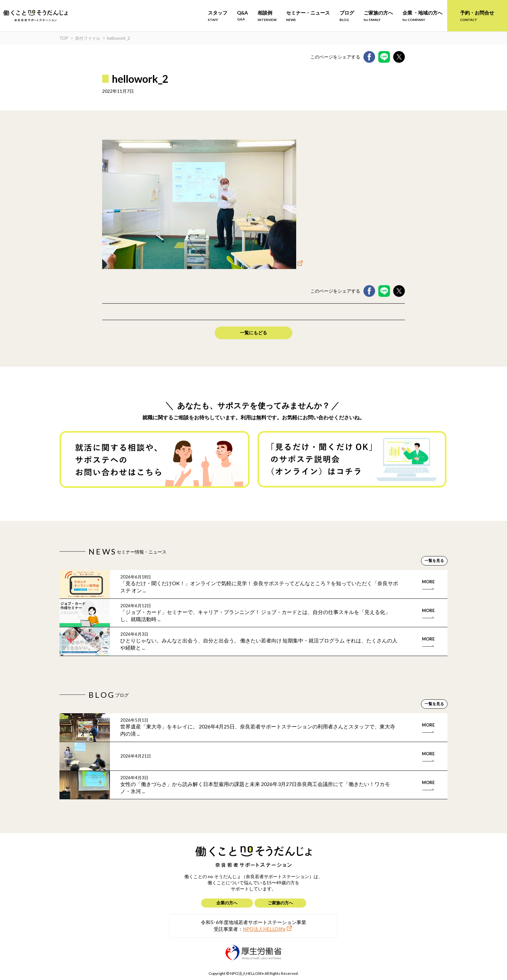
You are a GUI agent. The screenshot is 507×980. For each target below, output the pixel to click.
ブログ (347, 16)
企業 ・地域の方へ (422, 16)
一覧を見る (434, 560)
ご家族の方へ (378, 16)
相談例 (267, 16)
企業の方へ (227, 903)
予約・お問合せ (477, 16)
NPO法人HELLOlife (264, 929)
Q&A (243, 15)
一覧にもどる (253, 333)
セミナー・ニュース (308, 16)
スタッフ (218, 16)
